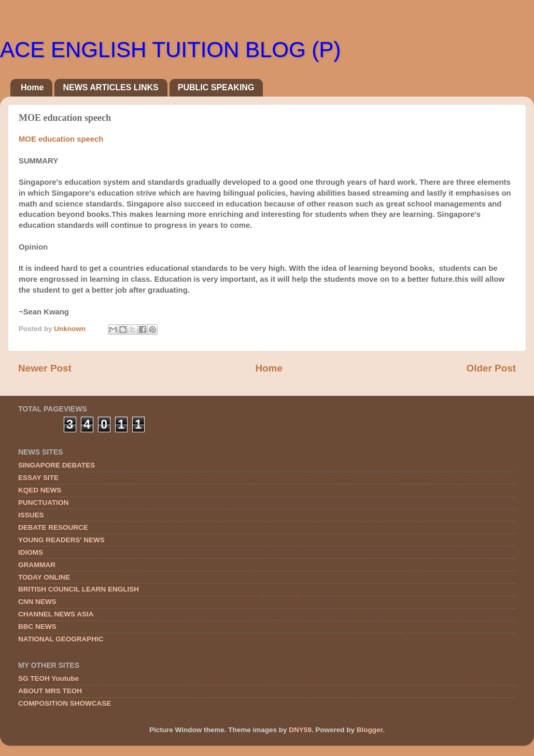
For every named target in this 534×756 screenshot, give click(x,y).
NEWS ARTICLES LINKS (110, 87)
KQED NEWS (40, 490)
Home (32, 87)
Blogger (370, 730)
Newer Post (45, 368)
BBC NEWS (37, 627)
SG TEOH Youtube (48, 678)
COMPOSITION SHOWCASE (65, 703)
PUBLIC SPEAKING (216, 87)
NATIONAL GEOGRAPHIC (61, 639)
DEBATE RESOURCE (53, 527)
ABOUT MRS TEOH (50, 691)
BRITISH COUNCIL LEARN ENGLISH (79, 589)
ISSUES (31, 515)
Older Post (491, 368)
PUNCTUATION (43, 503)
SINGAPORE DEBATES (57, 465)
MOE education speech (61, 139)
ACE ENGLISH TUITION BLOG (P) (170, 50)
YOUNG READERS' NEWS (61, 540)
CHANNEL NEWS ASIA (56, 614)
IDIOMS (31, 552)
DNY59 (300, 730)
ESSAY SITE (38, 478)
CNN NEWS (37, 602)
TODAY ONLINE (44, 577)
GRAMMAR (37, 565)
